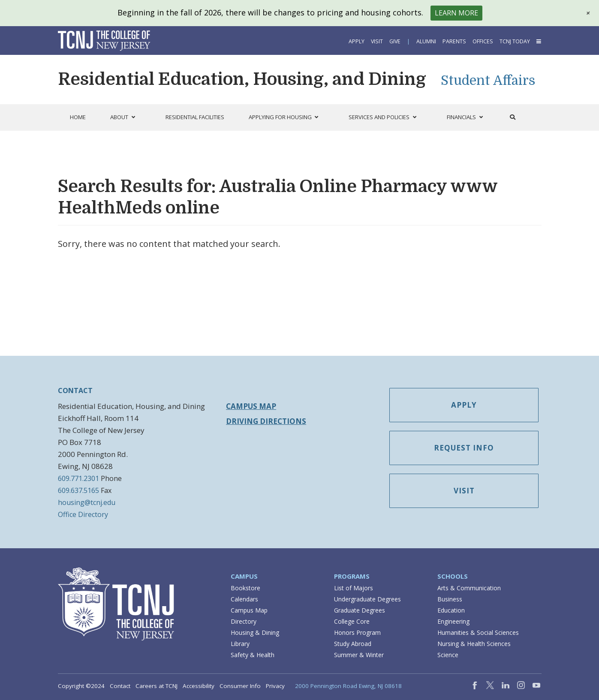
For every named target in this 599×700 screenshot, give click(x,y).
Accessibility (199, 686)
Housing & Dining (255, 632)
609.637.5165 (78, 490)
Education (451, 610)
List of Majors (354, 588)
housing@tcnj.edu (87, 502)
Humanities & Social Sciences (478, 632)
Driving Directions (266, 421)
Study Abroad (353, 644)
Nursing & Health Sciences (474, 644)
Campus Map (251, 406)
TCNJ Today (515, 41)
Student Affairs (488, 81)
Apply (357, 41)
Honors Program (357, 632)
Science (448, 655)
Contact (120, 686)
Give (395, 41)
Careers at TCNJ (157, 686)
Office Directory (83, 514)
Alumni (426, 41)
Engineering (453, 621)
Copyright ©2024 (81, 686)
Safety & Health (253, 655)
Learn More (456, 13)
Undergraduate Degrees (367, 599)
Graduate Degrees (360, 610)
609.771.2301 (78, 478)
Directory (244, 621)
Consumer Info (240, 686)
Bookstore (245, 588)
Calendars (244, 599)
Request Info (464, 448)
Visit (377, 41)
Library (240, 644)
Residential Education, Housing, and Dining (242, 79)
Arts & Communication (469, 588)
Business (450, 599)
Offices (483, 41)
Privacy (275, 686)
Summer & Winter (359, 655)
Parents (454, 41)
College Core (352, 621)
